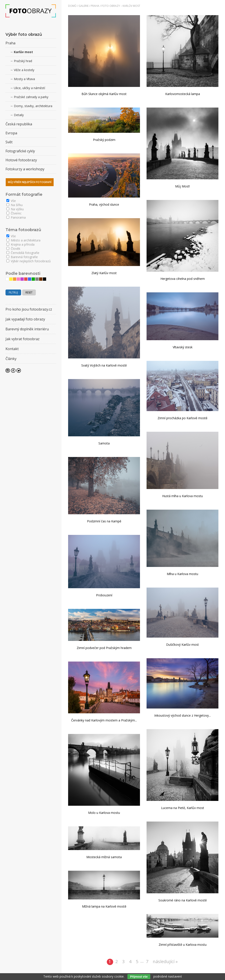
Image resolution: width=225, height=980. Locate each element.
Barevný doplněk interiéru (27, 329)
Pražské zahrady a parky (31, 97)
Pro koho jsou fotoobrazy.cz (29, 309)
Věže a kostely (24, 70)
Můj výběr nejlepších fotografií (30, 182)
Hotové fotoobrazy (21, 160)
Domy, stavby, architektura (33, 106)
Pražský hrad (23, 61)
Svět (9, 142)
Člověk (13, 249)
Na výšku (15, 209)
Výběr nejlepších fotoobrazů (29, 261)
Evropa (11, 133)
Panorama (16, 217)
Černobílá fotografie (23, 253)
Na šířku (15, 205)
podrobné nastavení (168, 976)
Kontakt (12, 349)
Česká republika (19, 124)
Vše (11, 201)
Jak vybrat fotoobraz (23, 339)
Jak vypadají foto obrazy (25, 319)
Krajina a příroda (20, 244)
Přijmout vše (139, 977)
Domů (72, 6)
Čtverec (14, 213)
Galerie (84, 6)
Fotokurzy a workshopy (25, 169)
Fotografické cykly (20, 151)
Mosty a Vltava (24, 79)
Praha (95, 6)
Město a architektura (23, 240)
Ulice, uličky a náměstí (29, 88)
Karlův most (23, 52)
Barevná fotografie (22, 257)
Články (11, 359)
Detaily (19, 115)
